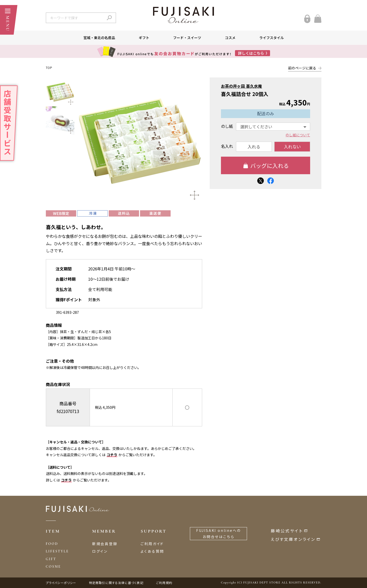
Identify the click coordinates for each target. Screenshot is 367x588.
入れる (254, 146)
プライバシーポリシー (61, 583)
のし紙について (298, 135)
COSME (53, 567)
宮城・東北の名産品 (99, 38)
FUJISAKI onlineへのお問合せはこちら (219, 533)
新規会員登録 (105, 544)
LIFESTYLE (57, 551)
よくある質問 (152, 551)
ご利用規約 (164, 583)
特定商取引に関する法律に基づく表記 (116, 583)
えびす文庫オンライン (293, 539)
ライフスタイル (272, 38)
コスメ (230, 38)
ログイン (100, 551)
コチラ (112, 455)
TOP (49, 68)
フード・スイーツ (187, 38)
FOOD (52, 544)
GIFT (51, 559)
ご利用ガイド (152, 544)
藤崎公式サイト (287, 531)
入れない (292, 146)
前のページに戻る (302, 68)
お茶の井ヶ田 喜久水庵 (241, 86)
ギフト (144, 38)
